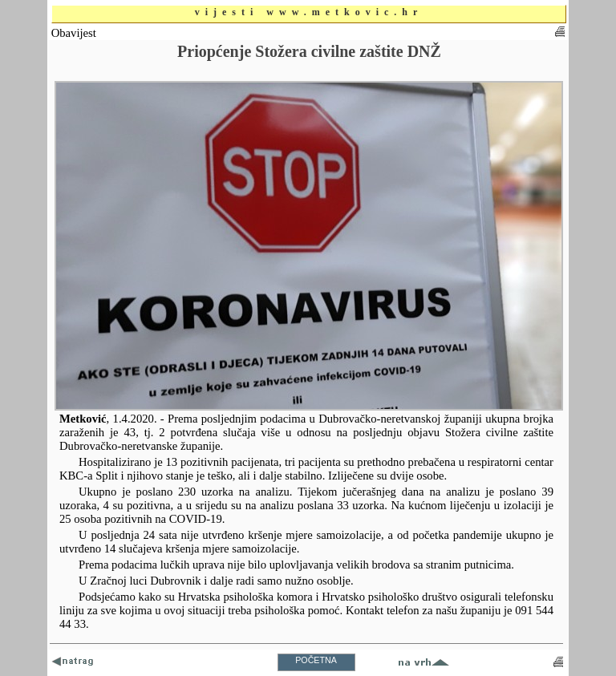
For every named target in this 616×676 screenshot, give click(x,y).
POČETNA (316, 660)
